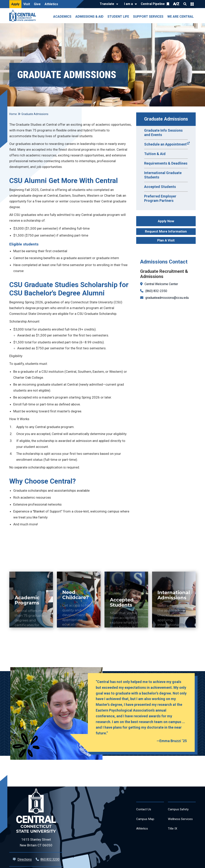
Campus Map (147, 821)
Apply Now (166, 221)
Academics (62, 17)
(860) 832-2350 (156, 291)
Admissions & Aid (89, 17)
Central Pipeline (153, 4)
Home (13, 114)
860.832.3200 (50, 859)
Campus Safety (180, 810)
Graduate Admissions (166, 119)
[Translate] (108, 4)
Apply (15, 4)
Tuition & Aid (155, 154)
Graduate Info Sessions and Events (163, 133)
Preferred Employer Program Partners (160, 198)
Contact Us (145, 810)
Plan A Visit (166, 240)
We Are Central (181, 17)
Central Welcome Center (161, 284)
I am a (128, 4)
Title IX (173, 839)
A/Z (176, 4)
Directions (25, 859)
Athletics (51, 4)
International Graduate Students (163, 175)
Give (37, 4)
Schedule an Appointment (165, 144)
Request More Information (166, 231)
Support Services (148, 17)
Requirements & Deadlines (166, 163)
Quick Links (192, 4)
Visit (27, 4)
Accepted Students (160, 187)
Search (185, 4)
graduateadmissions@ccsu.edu (167, 298)
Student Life (118, 17)
